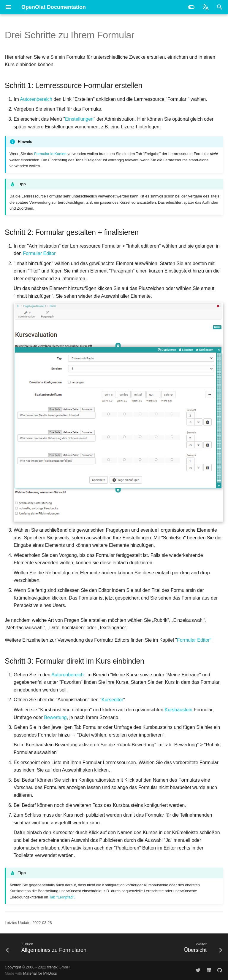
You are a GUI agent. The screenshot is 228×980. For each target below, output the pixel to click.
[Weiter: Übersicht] (202, 947)
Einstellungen (79, 119)
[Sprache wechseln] (205, 7)
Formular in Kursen (50, 154)
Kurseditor (112, 700)
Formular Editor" (194, 640)
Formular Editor (39, 253)
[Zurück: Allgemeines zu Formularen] (47, 947)
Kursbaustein (179, 710)
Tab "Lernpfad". (62, 897)
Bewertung (55, 717)
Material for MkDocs (40, 973)
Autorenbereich (36, 99)
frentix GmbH (58, 967)
